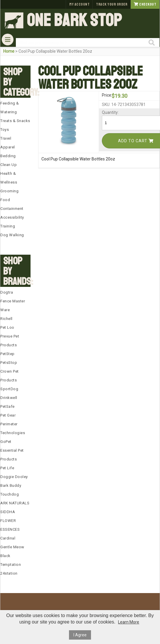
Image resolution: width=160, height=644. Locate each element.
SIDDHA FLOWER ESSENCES (10, 521)
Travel (6, 138)
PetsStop (9, 363)
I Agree (80, 635)
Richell (6, 319)
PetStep (7, 354)
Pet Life (7, 468)
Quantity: (106, 112)
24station (9, 573)
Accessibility (12, 217)
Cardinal (8, 538)
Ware (5, 310)
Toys (5, 130)
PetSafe (7, 406)
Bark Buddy (11, 485)
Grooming (9, 191)
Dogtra (7, 292)
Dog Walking (12, 235)
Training (8, 226)
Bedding (8, 156)
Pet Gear (8, 415)
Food (5, 200)
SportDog (9, 389)
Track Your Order (112, 4)
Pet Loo (7, 327)
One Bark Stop (74, 20)
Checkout (145, 4)
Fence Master (13, 301)
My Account (79, 4)
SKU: (106, 105)
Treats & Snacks (15, 121)
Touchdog (10, 494)
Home (9, 51)
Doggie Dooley (14, 477)
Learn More (129, 622)
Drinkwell (9, 398)
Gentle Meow (12, 547)
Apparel (8, 147)
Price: (106, 95)
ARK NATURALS (15, 503)
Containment (12, 209)
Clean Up (9, 165)
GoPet (6, 442)
